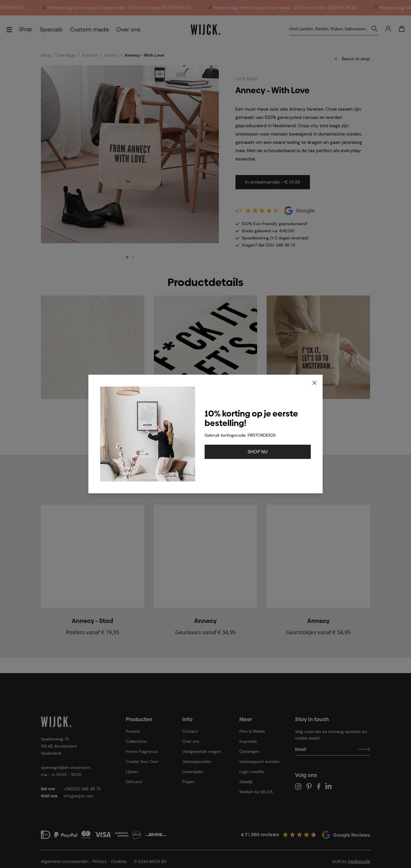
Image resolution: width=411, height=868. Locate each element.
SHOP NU (258, 452)
